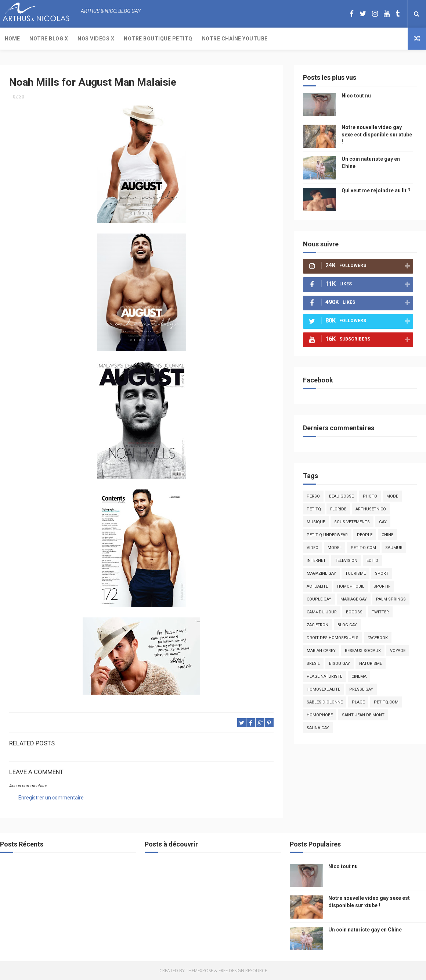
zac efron (317, 625)
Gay (383, 522)
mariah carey (321, 651)
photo (370, 496)
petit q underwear (327, 535)
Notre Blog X (49, 39)
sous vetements (352, 522)
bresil (313, 664)
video (313, 548)
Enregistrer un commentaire (51, 798)
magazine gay (321, 573)
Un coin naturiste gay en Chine (365, 930)
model (335, 548)
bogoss (354, 612)
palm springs (391, 599)
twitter (380, 612)
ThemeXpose (199, 971)
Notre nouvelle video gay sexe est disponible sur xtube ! (377, 134)
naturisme (371, 664)
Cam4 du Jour (322, 612)
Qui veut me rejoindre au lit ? (376, 190)
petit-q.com (363, 548)
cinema (359, 676)
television (346, 561)
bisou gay (340, 664)
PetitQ (314, 509)
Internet (316, 561)
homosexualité (323, 689)
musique (316, 522)
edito (372, 561)
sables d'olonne (325, 702)
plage (358, 702)
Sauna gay (318, 728)
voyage (398, 651)
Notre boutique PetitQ (158, 39)
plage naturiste (324, 676)
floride (338, 509)
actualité (317, 586)
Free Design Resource (243, 971)
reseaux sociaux (363, 651)
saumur (394, 548)
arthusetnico (371, 509)
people (365, 535)
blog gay (347, 625)
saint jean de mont (363, 715)
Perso (313, 496)
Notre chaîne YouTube (235, 39)
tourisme (355, 573)
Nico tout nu (356, 96)
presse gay (361, 689)
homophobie (351, 586)
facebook (378, 638)
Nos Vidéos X (96, 39)
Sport (382, 573)
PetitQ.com (386, 702)
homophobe (320, 715)
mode (392, 496)
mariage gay (354, 599)
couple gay (319, 599)
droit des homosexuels (333, 638)
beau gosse (341, 496)
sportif (382, 586)
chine (387, 535)
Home (12, 39)
